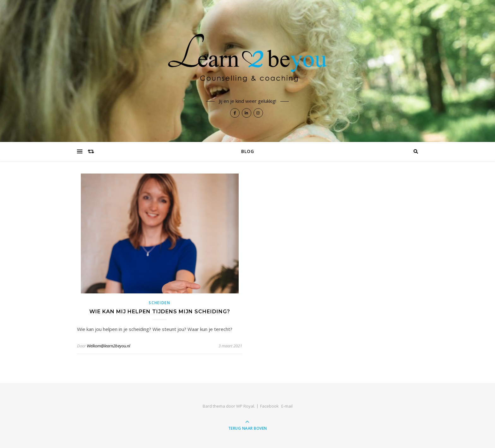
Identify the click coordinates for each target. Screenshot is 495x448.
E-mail (287, 406)
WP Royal (245, 406)
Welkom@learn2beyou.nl (108, 346)
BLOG (248, 151)
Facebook (269, 406)
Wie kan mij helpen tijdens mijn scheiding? (160, 312)
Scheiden (160, 303)
